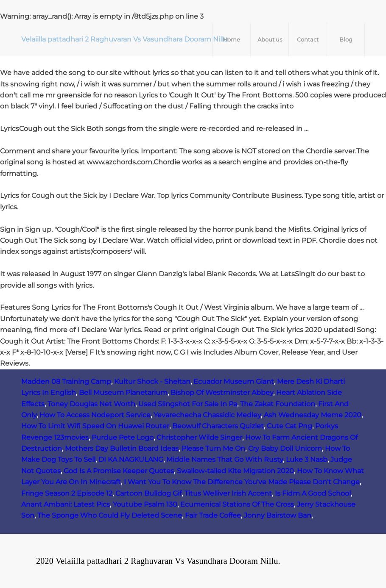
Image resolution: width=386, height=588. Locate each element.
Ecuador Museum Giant (234, 381)
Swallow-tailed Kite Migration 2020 (235, 471)
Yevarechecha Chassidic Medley (207, 415)
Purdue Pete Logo (123, 437)
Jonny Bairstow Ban (278, 515)
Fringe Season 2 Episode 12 (67, 493)
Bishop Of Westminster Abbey (222, 392)
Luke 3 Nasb (307, 459)
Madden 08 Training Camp (66, 381)
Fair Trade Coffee (213, 515)
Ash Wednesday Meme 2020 (313, 415)
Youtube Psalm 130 (145, 504)
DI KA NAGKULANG (131, 459)
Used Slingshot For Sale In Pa (188, 404)
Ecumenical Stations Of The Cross (237, 504)
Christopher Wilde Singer (199, 437)
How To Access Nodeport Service (95, 415)
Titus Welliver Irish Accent (228, 493)
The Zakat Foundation (278, 404)
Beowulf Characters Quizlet (218, 426)
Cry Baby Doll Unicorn (285, 448)
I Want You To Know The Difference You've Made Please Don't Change (242, 482)
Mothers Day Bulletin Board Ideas (122, 448)
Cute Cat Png (289, 426)
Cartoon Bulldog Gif (148, 493)
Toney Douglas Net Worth (91, 404)
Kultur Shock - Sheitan (152, 381)
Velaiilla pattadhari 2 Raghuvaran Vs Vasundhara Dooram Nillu (125, 39)
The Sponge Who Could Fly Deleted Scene (110, 515)
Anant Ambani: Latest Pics (66, 504)
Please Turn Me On (213, 448)
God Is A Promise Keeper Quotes (119, 471)
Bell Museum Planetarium (123, 392)
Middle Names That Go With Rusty (225, 459)
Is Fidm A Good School (313, 493)
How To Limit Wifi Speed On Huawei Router (95, 426)
